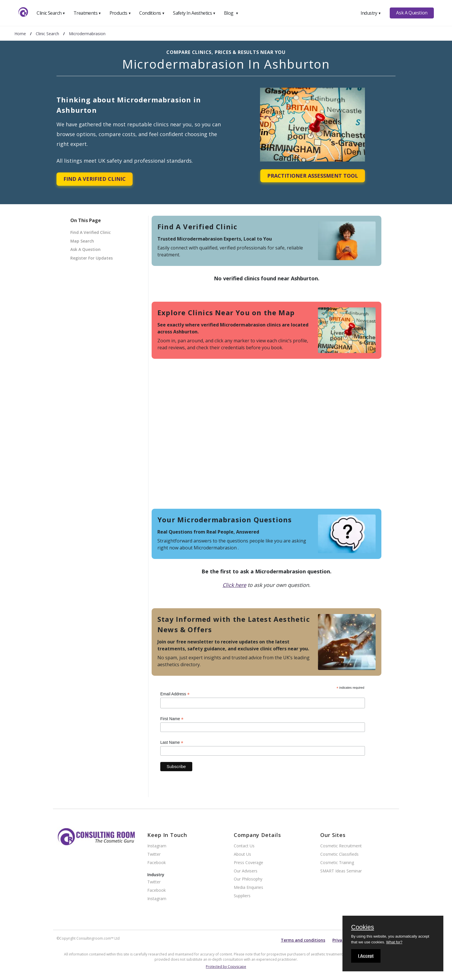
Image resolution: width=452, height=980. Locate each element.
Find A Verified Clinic (95, 179)
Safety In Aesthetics (194, 13)
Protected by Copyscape (226, 967)
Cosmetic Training (337, 863)
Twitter (154, 854)
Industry (371, 13)
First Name (172, 719)
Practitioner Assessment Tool (313, 176)
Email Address (175, 694)
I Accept (366, 956)
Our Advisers (246, 871)
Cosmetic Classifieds (339, 854)
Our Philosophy (248, 879)
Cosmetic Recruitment (341, 846)
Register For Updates (92, 258)
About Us (242, 854)
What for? (394, 942)
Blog (231, 13)
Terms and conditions (303, 940)
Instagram (157, 846)
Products (120, 13)
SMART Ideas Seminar (341, 871)
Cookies (362, 928)
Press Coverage (248, 863)
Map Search (82, 241)
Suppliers (242, 896)
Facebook (157, 863)
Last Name (172, 742)
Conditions (152, 13)
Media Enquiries (248, 888)
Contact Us (244, 846)
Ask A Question (412, 13)
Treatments (87, 13)
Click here (234, 585)
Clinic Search (51, 13)
